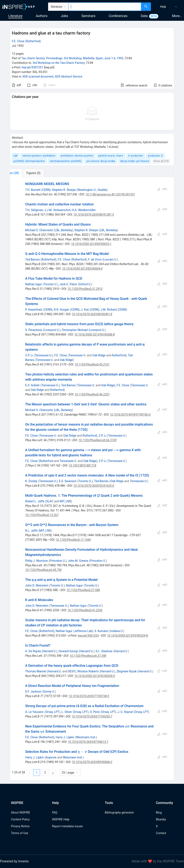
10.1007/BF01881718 (82, 465)
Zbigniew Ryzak (127, 671)
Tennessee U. (44, 355)
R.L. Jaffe (31, 531)
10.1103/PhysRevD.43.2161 (92, 364)
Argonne (51, 757)
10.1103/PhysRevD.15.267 (42, 515)
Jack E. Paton (68, 284)
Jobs (64, 16)
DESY (71, 671)
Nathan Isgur (34, 284)
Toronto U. (50, 284)
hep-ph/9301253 (88, 636)
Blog (159, 812)
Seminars (88, 16)
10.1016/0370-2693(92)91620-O (94, 486)
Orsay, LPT (52, 712)
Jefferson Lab (83, 631)
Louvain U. (110, 259)
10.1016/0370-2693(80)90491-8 (92, 314)
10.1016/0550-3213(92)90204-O (95, 676)
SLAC (50, 501)
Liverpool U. (52, 330)
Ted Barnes (32, 259)
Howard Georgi (68, 651)
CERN (46, 190)
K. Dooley (31, 481)
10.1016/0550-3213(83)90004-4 (82, 269)
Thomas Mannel (36, 671)
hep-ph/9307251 (32, 67)
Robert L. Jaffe (35, 501)
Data (144, 16)
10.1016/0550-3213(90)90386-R (95, 335)
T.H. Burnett (33, 190)
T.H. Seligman (34, 210)
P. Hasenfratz (34, 310)
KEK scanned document (38, 77)
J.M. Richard (109, 310)
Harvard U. (50, 651)
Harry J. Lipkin (65, 737)
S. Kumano (101, 631)
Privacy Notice (20, 826)
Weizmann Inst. (86, 737)
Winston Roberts (88, 671)
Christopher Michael (75, 330)
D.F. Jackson (33, 691)
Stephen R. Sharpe (64, 190)
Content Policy (20, 819)
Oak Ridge (99, 355)
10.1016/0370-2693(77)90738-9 (89, 696)
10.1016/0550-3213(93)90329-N (128, 636)
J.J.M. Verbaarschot (57, 210)
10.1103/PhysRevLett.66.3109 (98, 440)
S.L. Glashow (104, 651)
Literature (15, 16)
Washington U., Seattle (92, 190)
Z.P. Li (29, 355)
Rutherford (33, 41)
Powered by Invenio (14, 861)
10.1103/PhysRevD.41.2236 (85, 610)
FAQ (55, 812)
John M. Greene (78, 561)
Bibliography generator (119, 812)
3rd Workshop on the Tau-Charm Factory (58, 63)
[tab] (24, 173)
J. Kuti (85, 310)
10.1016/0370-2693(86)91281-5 (94, 215)
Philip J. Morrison (37, 561)
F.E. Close (18, 41)
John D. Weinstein (37, 585)
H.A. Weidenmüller (84, 210)
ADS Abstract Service (68, 77)
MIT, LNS (65, 501)
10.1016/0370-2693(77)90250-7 (92, 716)
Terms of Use (20, 833)
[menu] (168, 7)
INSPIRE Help (61, 819)
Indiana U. (117, 631)
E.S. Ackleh (32, 385)
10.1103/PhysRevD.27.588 (83, 590)
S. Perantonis (34, 330)
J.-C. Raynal (125, 712)
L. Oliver (67, 712)
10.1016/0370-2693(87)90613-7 (88, 742)
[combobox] (105, 7)
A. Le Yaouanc (34, 712)
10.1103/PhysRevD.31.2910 (85, 289)
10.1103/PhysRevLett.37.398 (88, 656)
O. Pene (95, 712)
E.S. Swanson (68, 481)
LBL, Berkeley (63, 230)
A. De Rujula (33, 651)
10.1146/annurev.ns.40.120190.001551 (110, 194)
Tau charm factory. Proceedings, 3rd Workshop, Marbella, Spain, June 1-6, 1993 (72, 58)
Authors (42, 16)
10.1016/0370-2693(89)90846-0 (92, 762)
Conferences (118, 16)
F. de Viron (95, 259)
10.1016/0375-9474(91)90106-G (130, 415)
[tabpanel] (92, 479)
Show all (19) (161, 161)
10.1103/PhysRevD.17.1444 (73, 540)
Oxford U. (85, 284)
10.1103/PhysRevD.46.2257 (92, 394)
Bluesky (161, 819)
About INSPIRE (21, 812)
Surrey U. (49, 691)
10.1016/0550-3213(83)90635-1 (91, 244)
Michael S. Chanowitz (39, 230)
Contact (161, 833)
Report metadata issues (67, 826)
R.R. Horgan (62, 310)
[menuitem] (163, 7)
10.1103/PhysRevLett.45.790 (43, 570)
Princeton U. (58, 561)
